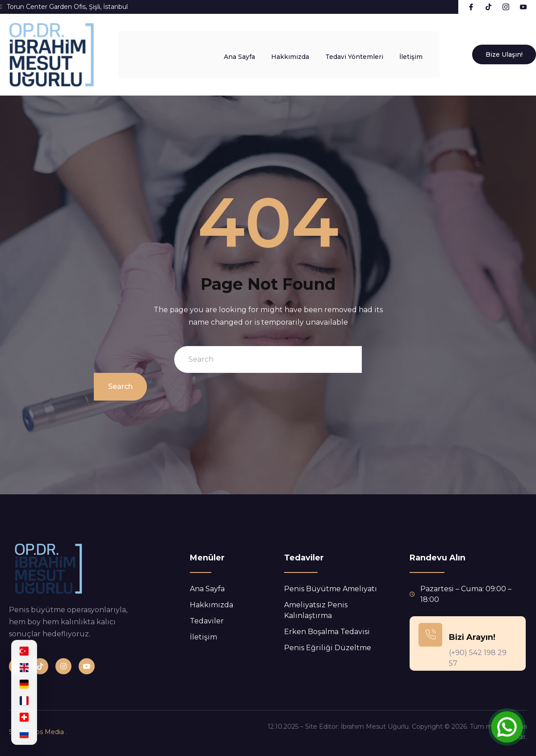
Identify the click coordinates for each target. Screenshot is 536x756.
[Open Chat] (507, 727)
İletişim (420, 54)
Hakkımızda (299, 54)
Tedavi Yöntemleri (363, 54)
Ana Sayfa (248, 54)
